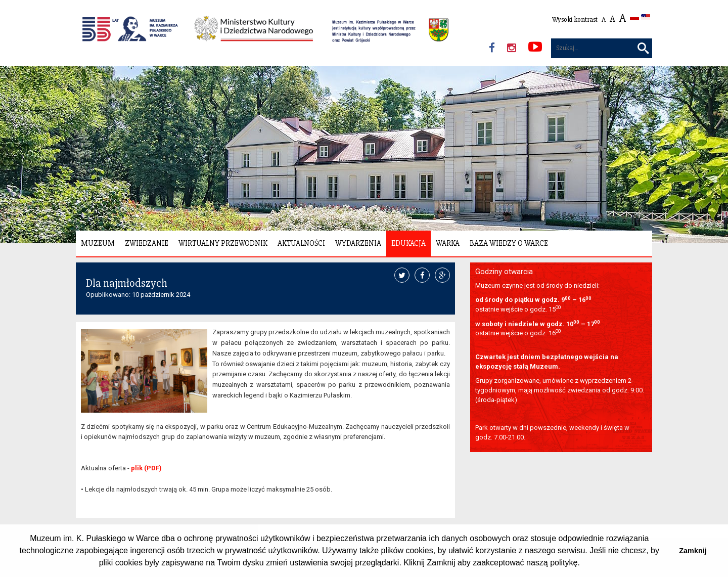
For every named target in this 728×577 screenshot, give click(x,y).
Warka (448, 243)
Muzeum (98, 243)
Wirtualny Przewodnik (223, 243)
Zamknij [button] (693, 551)
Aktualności (301, 243)
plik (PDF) (146, 468)
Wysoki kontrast (575, 19)
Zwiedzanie (147, 243)
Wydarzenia (358, 243)
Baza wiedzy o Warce (509, 243)
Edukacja (408, 243)
